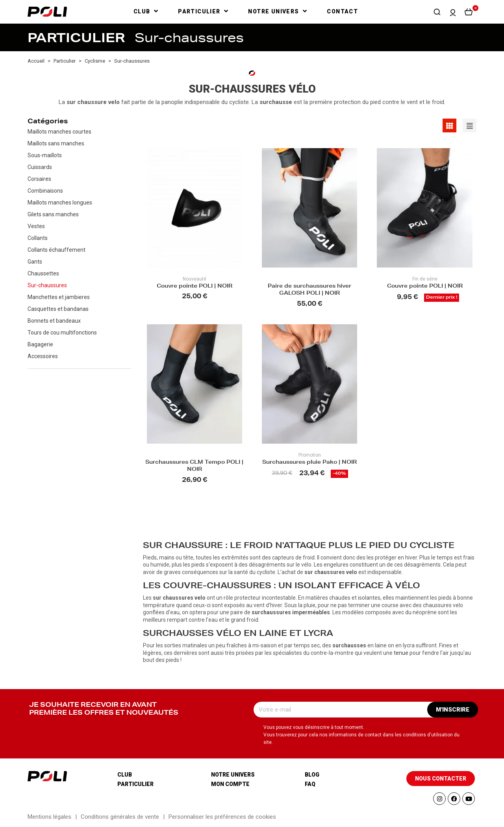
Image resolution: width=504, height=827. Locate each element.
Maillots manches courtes (59, 132)
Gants (35, 262)
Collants (38, 238)
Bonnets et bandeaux (54, 321)
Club (125, 775)
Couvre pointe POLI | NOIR (195, 287)
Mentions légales (49, 817)
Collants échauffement (57, 250)
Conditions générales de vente (120, 817)
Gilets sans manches (53, 214)
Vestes (36, 226)
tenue (401, 653)
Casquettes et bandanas (58, 309)
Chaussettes (43, 273)
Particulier (135, 784)
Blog (312, 775)
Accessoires (43, 356)
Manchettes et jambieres (59, 297)
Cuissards (40, 167)
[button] (437, 12)
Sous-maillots (45, 155)
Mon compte (230, 784)
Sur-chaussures (47, 285)
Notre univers (233, 775)
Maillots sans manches (56, 143)
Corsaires (39, 179)
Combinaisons (45, 191)
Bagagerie (40, 344)
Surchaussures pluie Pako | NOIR (309, 463)
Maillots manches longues (60, 203)
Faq (310, 784)
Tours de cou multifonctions (62, 333)
